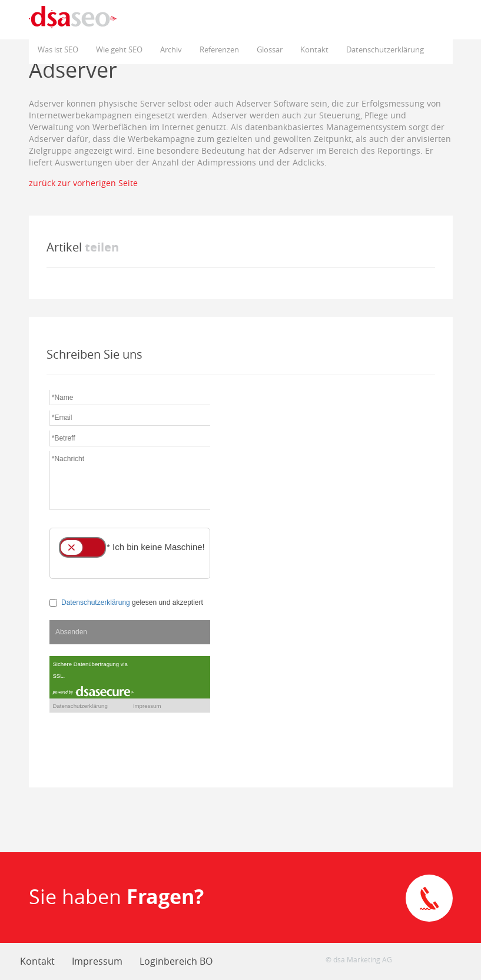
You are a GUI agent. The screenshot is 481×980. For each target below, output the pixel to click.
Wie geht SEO (119, 49)
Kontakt (314, 49)
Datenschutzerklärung (385, 49)
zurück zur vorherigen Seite (83, 183)
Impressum (97, 961)
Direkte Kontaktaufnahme (429, 898)
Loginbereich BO (176, 961)
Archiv (171, 49)
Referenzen (219, 49)
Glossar (270, 49)
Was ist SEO (58, 49)
